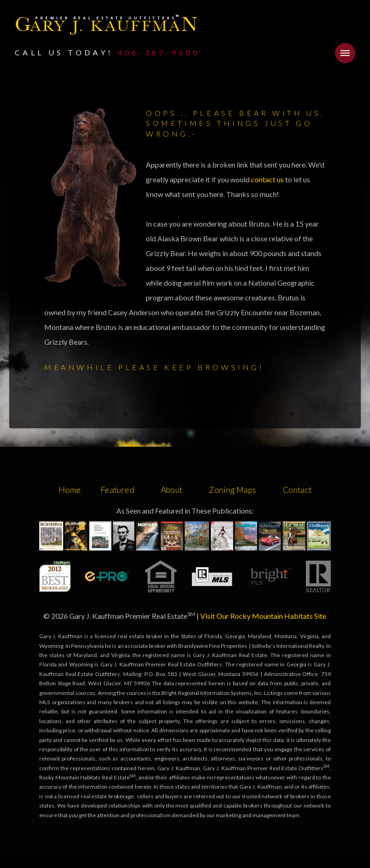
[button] (345, 53)
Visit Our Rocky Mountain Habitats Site (263, 616)
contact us (268, 179)
